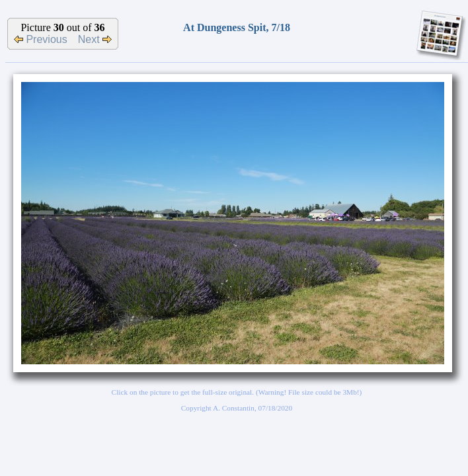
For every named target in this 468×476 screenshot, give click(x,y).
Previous (41, 39)
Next (95, 39)
